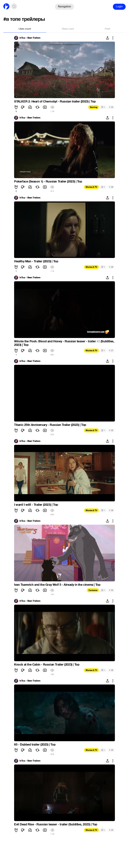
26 (111, 670)
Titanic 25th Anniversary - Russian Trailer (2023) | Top (50, 425)
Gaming (94, 107)
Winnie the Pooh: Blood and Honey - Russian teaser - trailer (55, 341)
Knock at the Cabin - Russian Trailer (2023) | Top (47, 665)
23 (111, 107)
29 (111, 187)
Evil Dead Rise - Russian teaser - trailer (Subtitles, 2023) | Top (56, 824)
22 (111, 590)
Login (119, 6)
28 (111, 510)
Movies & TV (91, 187)
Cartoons (93, 590)
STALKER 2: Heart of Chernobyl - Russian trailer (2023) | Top (55, 101)
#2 (98, 341)
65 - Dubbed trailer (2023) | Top (35, 745)
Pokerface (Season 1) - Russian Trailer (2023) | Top (48, 181)
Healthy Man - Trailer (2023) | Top (36, 261)
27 (111, 350)
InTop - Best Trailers (30, 38)
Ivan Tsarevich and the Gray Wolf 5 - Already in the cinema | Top (57, 585)
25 (111, 267)
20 (111, 430)
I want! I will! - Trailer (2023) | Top (36, 505)
